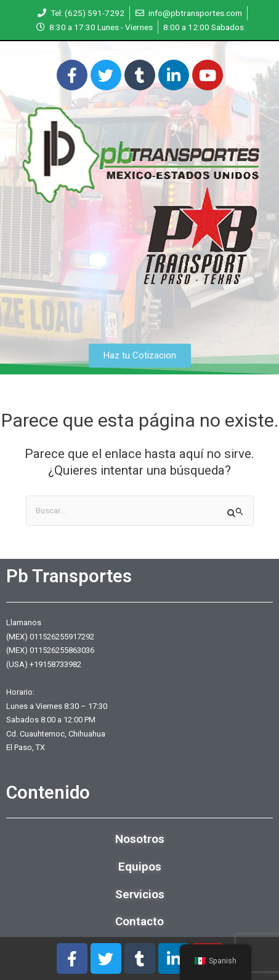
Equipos (140, 867)
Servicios (140, 894)
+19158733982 (55, 664)
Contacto (139, 921)
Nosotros (140, 839)
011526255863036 (62, 650)
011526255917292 (62, 637)
